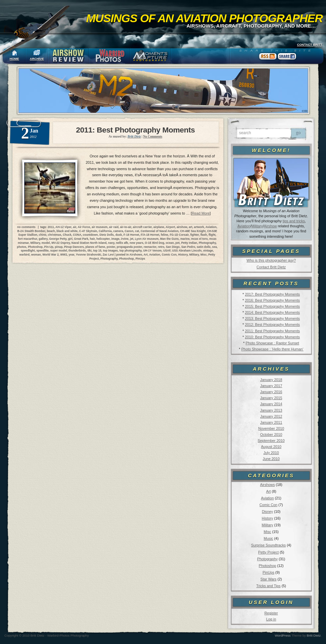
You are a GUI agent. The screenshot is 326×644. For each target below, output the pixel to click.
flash (204, 235)
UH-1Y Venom (152, 251)
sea (214, 247)
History (267, 518)
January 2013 (271, 410)
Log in (271, 619)
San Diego (173, 247)
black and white (67, 231)
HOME (14, 59)
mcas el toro (199, 239)
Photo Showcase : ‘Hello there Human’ (272, 349)
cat (137, 231)
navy (111, 243)
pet (177, 243)
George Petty (58, 239)
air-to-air (126, 227)
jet (132, 239)
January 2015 (271, 398)
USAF (167, 251)
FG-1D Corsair (179, 235)
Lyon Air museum (147, 239)
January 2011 (271, 422)
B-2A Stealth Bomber (31, 231)
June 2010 (271, 459)
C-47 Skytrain (88, 231)
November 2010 (271, 428)
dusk (119, 235)
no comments (26, 227)
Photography (267, 559)
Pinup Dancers (74, 247)
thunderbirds (77, 251)
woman (36, 255)
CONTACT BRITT (310, 45)
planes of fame (95, 247)
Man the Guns (169, 239)
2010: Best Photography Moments (272, 337)
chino (42, 235)
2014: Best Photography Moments (272, 312)
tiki (89, 251)
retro (161, 247)
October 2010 (271, 434)
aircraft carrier (142, 227)
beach (51, 231)
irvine (125, 239)
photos (22, 247)
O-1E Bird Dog (155, 243)
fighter (194, 235)
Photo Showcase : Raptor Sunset (272, 343)
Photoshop (267, 566)
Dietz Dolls (106, 235)
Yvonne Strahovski (88, 255)
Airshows (267, 485)
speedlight (28, 251)
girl (70, 239)
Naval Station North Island (89, 243)
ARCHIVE (37, 59)
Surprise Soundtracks (268, 545)
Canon (129, 231)
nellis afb (122, 243)
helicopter (103, 239)
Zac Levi (108, 255)
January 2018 (271, 380)
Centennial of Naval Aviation (159, 231)
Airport (170, 227)
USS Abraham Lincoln (187, 251)
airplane (159, 227)
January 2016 (271, 392)
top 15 (97, 251)
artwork (199, 227)
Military (257, 226)
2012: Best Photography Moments (272, 325)
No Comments (153, 137)
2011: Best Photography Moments (272, 331)
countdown (90, 235)
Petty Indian (189, 243)
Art (268, 491)
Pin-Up (49, 247)
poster (111, 247)
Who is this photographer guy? (271, 260)
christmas (55, 235)
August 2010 (271, 447)
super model (59, 251)
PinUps (268, 572)
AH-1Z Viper (63, 227)
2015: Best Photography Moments (272, 306)
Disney (267, 512)
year (71, 255)
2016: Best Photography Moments (272, 300)
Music (268, 538)
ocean (170, 243)
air (75, 227)
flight (212, 235)
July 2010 (271, 453)
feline (165, 235)
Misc (267, 532)
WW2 (64, 255)
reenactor (150, 247)
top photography (131, 251)
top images (110, 251)
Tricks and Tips (268, 586)
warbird (24, 255)
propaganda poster (129, 247)
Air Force (84, 227)
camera (118, 231)
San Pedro (188, 247)
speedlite (42, 251)
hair (92, 239)
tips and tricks (294, 221)
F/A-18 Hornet (150, 235)
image (115, 239)
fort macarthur (28, 239)
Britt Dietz (314, 635)
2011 (51, 227)
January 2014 (271, 404)
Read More (201, 213)
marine (185, 239)
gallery (43, 239)
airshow (182, 227)
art (191, 227)
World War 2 (50, 255)
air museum (99, 227)
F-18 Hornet (131, 235)
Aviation (244, 226)
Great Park (81, 239)
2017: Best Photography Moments (272, 294)
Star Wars (268, 579)
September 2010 (271, 441)
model (46, 243)
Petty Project (268, 552)
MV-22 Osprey (61, 243)
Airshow (270, 226)
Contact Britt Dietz (271, 267)
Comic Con (268, 505)
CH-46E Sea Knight (193, 231)
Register (271, 613)
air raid (114, 227)
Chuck (67, 235)
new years (136, 243)
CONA (77, 235)
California (105, 231)
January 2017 (271, 386)
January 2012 (271, 416)
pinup (59, 247)
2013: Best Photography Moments (272, 318)
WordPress (283, 635)
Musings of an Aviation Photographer (204, 18)
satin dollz (204, 247)
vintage (208, 251)
